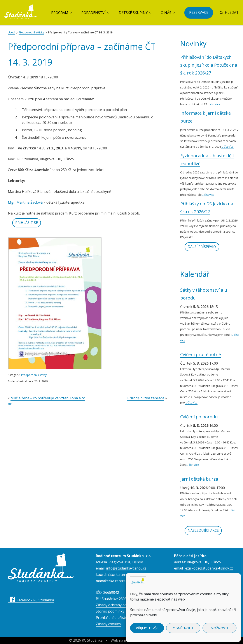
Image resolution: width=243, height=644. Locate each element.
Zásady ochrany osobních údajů (122, 605)
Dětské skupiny (133, 13)
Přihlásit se (27, 223)
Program (60, 13)
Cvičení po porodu (199, 417)
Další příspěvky (202, 247)
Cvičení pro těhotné (201, 354)
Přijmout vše (147, 628)
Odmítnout (183, 628)
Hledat (229, 12)
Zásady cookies (108, 624)
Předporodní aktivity (31, 32)
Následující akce (203, 530)
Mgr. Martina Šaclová (25, 202)
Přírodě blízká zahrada (146, 398)
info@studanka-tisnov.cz (126, 568)
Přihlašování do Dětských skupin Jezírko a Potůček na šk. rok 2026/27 (209, 65)
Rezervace (199, 12)
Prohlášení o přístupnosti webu (122, 618)
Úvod (11, 32)
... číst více (214, 104)
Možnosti (219, 628)
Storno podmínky (110, 611)
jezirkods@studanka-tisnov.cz (209, 568)
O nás (166, 13)
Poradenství (94, 13)
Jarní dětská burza (199, 479)
